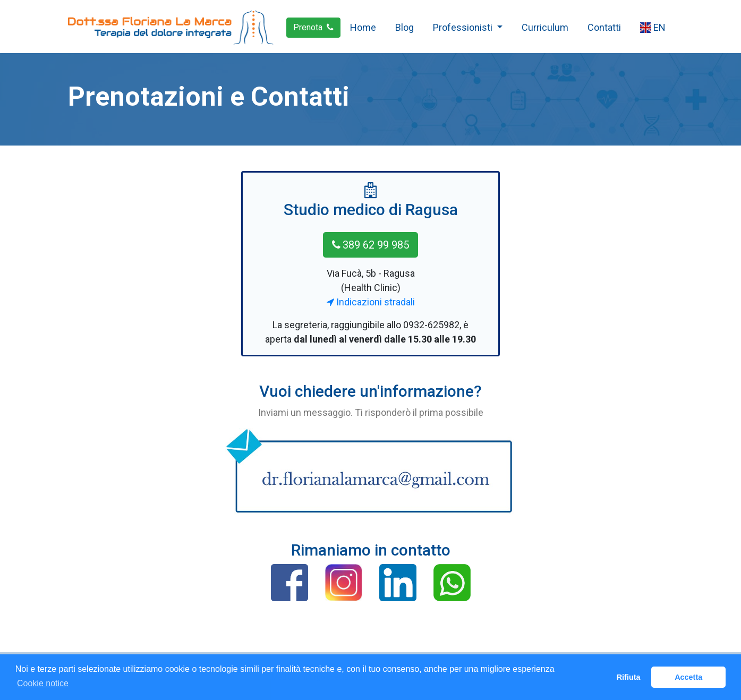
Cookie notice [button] (43, 683)
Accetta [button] (688, 677)
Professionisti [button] (464, 27)
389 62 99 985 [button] (370, 245)
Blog (404, 27)
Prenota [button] (313, 27)
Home (363, 27)
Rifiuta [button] (629, 677)
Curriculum (545, 27)
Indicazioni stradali (371, 302)
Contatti (604, 27)
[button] (289, 583)
